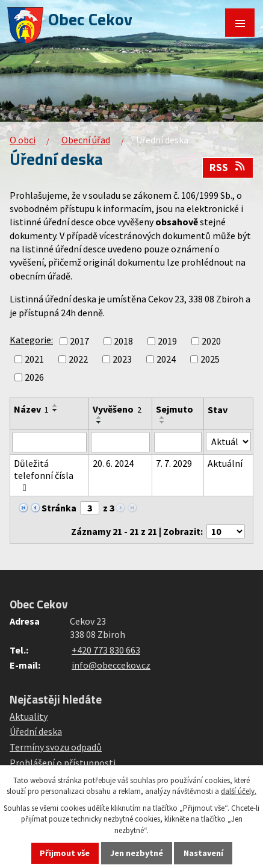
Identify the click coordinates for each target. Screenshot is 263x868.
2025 (210, 359)
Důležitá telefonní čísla (44, 475)
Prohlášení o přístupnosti (63, 763)
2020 (211, 341)
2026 (34, 377)
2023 (122, 359)
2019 (167, 341)
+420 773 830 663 (106, 650)
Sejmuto (175, 409)
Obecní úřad (86, 140)
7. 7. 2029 (174, 463)
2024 (166, 359)
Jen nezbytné (137, 853)
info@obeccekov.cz (111, 665)
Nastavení (203, 853)
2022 (78, 359)
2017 (79, 341)
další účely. (239, 791)
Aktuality (29, 716)
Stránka (59, 508)
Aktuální (225, 463)
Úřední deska (36, 731)
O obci (23, 140)
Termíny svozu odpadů (56, 747)
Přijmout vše (65, 853)
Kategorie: (31, 340)
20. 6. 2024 (113, 463)
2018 (123, 341)
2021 (34, 359)
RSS (228, 167)
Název (31, 409)
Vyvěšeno (117, 409)
